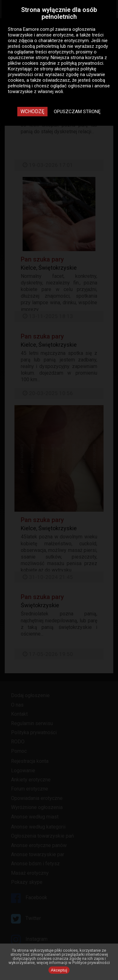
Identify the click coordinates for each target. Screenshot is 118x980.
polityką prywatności (82, 63)
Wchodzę (32, 111)
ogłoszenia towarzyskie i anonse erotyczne (52, 32)
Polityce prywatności (91, 963)
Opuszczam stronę (77, 112)
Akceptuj (59, 970)
